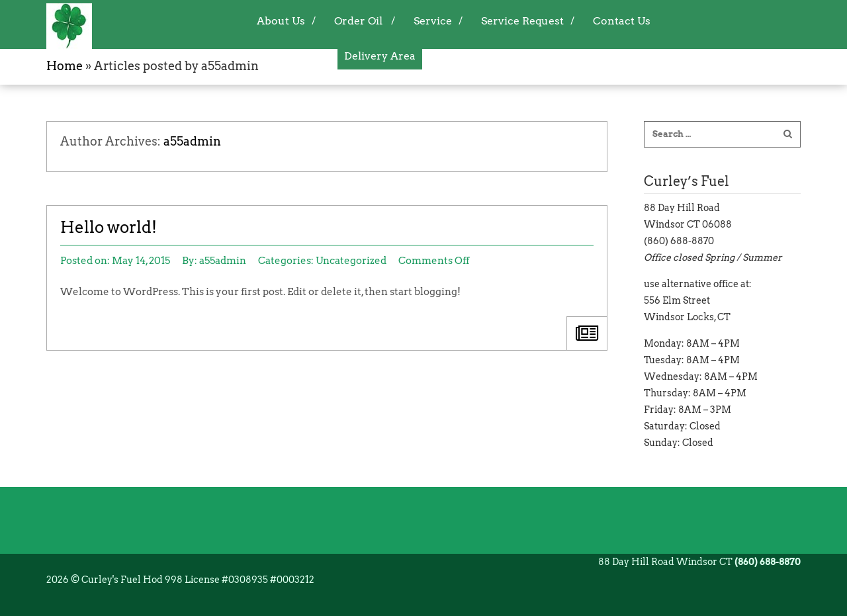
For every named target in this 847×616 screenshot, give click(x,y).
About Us (281, 21)
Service (433, 21)
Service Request (522, 21)
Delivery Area (380, 56)
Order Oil (358, 21)
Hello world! (109, 228)
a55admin (192, 141)
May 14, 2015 (141, 261)
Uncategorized (351, 261)
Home (65, 66)
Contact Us (622, 21)
